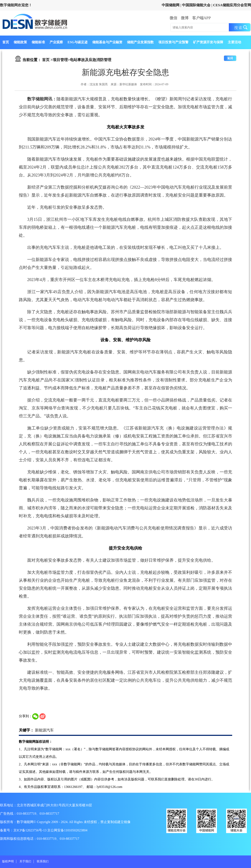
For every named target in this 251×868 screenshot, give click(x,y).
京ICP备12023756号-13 (30, 830)
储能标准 (38, 42)
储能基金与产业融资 (107, 42)
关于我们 (25, 861)
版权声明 (8, 861)
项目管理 (60, 60)
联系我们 (43, 861)
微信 (173, 18)
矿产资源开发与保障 (208, 42)
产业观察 (56, 42)
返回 (230, 58)
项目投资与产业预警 (173, 42)
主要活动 (234, 42)
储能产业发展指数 (140, 42)
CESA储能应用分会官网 (232, 5)
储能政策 (20, 42)
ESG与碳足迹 (78, 42)
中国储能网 (171, 5)
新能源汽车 (44, 730)
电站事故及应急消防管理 (91, 60)
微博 (185, 18)
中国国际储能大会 (196, 5)
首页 (6, 42)
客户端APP (202, 18)
